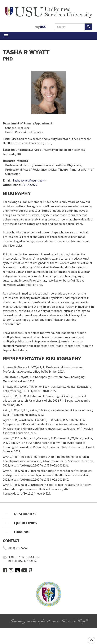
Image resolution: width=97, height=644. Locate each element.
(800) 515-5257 (18, 548)
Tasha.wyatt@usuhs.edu (30, 180)
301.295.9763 (30, 185)
